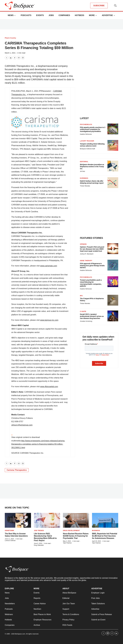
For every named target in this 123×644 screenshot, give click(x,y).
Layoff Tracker (87, 141)
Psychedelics (86, 124)
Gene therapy (86, 261)
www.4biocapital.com (49, 387)
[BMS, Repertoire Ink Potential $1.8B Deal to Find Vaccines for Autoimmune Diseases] (105, 520)
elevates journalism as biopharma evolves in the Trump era (92, 167)
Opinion (83, 244)
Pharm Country (10, 38)
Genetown (9, 530)
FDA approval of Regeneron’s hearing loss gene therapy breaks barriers (92, 266)
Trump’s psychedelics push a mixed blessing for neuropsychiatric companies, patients (91, 283)
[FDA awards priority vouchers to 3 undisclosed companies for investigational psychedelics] (113, 129)
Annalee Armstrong (86, 321)
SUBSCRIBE (99, 6)
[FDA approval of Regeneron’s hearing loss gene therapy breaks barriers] (113, 265)
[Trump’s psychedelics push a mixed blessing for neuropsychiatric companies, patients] (113, 282)
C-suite (83, 311)
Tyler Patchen (67, 543)
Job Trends (39, 530)
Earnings (84, 178)
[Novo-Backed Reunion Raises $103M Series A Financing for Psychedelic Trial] (76, 520)
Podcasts (26, 15)
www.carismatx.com (49, 266)
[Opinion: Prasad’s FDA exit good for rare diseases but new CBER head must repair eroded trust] (113, 249)
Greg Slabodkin (39, 545)
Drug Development (71, 530)
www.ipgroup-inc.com (49, 320)
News (11, 15)
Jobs (51, 15)
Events (40, 15)
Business (96, 530)
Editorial (84, 162)
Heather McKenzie (86, 134)
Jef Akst (82, 171)
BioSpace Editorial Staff (87, 149)
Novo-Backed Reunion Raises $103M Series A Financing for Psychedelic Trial (76, 536)
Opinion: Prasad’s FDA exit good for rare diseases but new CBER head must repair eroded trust (92, 249)
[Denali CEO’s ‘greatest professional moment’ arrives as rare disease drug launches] (113, 316)
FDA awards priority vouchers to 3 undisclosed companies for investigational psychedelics (93, 129)
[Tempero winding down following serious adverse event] (113, 145)
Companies (64, 15)
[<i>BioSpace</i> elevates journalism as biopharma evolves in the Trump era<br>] (113, 166)
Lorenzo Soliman (10, 541)
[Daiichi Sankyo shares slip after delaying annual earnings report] (113, 183)
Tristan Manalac (85, 186)
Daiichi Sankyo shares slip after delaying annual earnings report (92, 182)
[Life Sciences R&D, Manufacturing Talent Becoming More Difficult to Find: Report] (47, 520)
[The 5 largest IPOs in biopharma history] (113, 300)
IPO (81, 296)
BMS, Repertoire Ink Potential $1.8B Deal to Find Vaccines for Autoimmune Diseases (105, 536)
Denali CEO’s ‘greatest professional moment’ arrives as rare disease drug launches (92, 316)
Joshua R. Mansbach (87, 254)
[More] (15, 15)
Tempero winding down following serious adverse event (92, 145)
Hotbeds (79, 15)
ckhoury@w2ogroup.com (22, 425)
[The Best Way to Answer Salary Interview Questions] (18, 520)
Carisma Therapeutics (17, 470)
